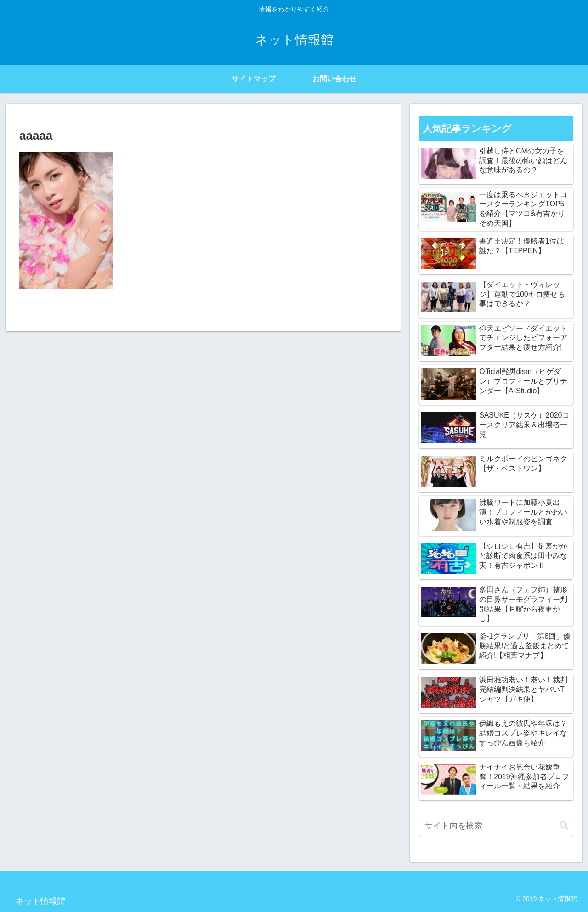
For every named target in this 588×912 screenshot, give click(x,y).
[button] (564, 825)
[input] (496, 826)
